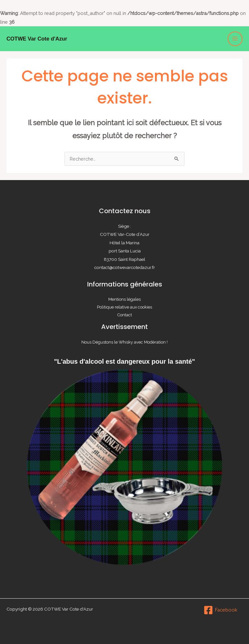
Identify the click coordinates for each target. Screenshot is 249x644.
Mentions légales (124, 299)
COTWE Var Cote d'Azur (37, 39)
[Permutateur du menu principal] (235, 39)
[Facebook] (220, 610)
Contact (125, 315)
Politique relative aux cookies (124, 307)
